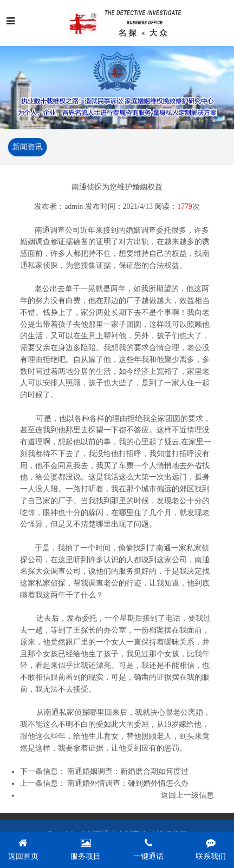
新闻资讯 (27, 147)
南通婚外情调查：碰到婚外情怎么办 (128, 784)
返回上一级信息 (187, 796)
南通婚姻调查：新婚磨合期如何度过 (128, 772)
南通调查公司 (57, 231)
